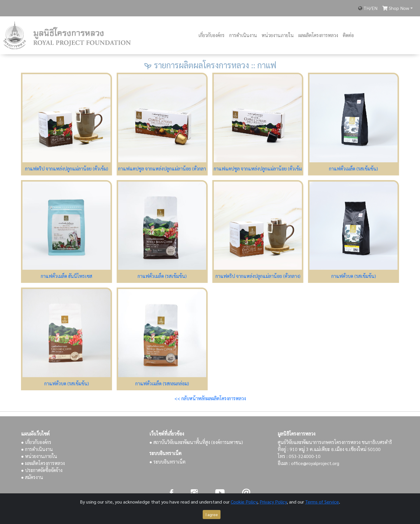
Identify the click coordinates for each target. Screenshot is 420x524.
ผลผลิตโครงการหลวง (318, 35)
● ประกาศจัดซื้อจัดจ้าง (42, 470)
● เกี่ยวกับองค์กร (36, 442)
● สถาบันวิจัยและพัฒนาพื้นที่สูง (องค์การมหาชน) (196, 442)
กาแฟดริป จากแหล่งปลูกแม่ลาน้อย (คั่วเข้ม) (67, 169)
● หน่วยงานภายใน (39, 456)
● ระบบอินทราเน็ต (167, 462)
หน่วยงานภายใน (278, 35)
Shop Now (396, 8)
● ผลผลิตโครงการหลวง (43, 463)
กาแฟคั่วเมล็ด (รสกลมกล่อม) (162, 383)
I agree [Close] (212, 514)
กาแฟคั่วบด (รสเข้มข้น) (354, 276)
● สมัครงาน (32, 477)
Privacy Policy (273, 502)
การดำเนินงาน (243, 35)
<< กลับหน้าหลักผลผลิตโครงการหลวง (210, 398)
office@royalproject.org (315, 463)
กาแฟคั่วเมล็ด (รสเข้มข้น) (353, 169)
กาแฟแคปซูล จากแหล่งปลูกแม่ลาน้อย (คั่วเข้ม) (259, 169)
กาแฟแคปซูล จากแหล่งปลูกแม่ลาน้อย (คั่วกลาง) (164, 169)
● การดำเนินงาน (37, 449)
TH (366, 8)
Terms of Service (322, 502)
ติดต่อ (348, 35)
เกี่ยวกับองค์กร (211, 35)
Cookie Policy (244, 502)
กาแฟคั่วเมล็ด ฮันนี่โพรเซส (66, 276)
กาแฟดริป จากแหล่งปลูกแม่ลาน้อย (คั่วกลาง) (258, 276)
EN (374, 8)
